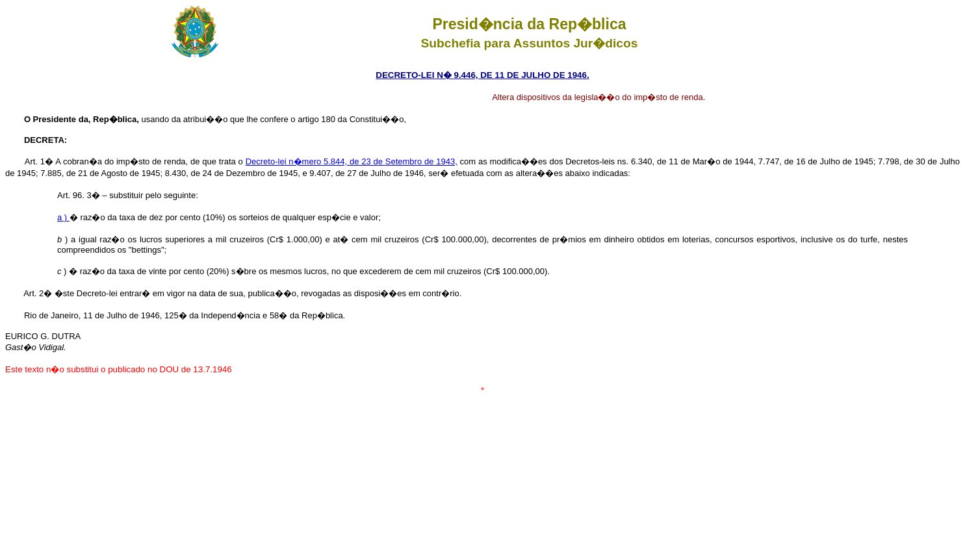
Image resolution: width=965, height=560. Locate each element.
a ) (63, 217)
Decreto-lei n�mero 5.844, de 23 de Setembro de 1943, (352, 161)
